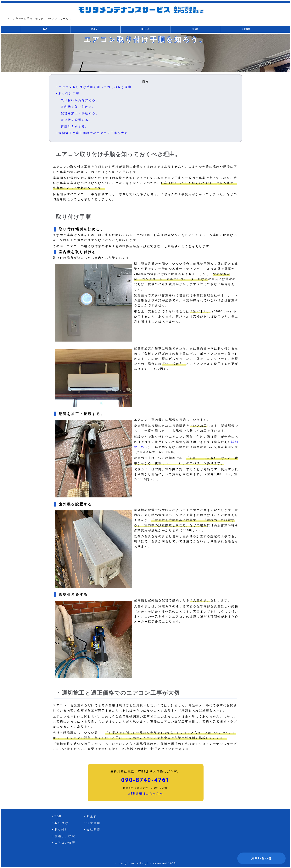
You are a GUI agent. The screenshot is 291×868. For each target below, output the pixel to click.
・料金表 (90, 817)
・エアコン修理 (63, 843)
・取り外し (60, 830)
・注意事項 (92, 823)
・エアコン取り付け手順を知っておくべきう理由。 (95, 87)
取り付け (95, 29)
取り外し (145, 29)
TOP (45, 29)
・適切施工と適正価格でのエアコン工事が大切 (92, 133)
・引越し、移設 (63, 836)
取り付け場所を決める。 (80, 100)
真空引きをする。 (75, 127)
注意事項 (246, 29)
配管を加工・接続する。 (80, 114)
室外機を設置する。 (76, 120)
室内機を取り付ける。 (78, 107)
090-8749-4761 (146, 780)
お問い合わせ (261, 858)
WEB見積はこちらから (145, 794)
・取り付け (60, 823)
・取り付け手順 (67, 94)
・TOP (56, 817)
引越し (196, 29)
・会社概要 (92, 830)
